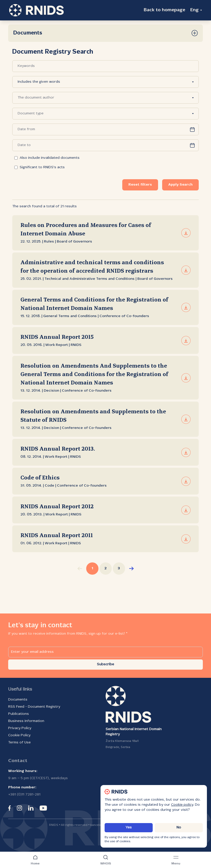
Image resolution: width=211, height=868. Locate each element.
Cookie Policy (19, 735)
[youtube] (43, 808)
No (179, 828)
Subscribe (105, 664)
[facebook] (9, 808)
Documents (18, 700)
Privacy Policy (20, 728)
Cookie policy (182, 805)
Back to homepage (164, 10)
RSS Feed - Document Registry (34, 707)
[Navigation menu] (176, 860)
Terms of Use (19, 743)
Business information (26, 721)
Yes (129, 828)
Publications (19, 714)
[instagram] (19, 808)
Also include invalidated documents (47, 158)
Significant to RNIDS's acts (40, 167)
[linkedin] (31, 808)
